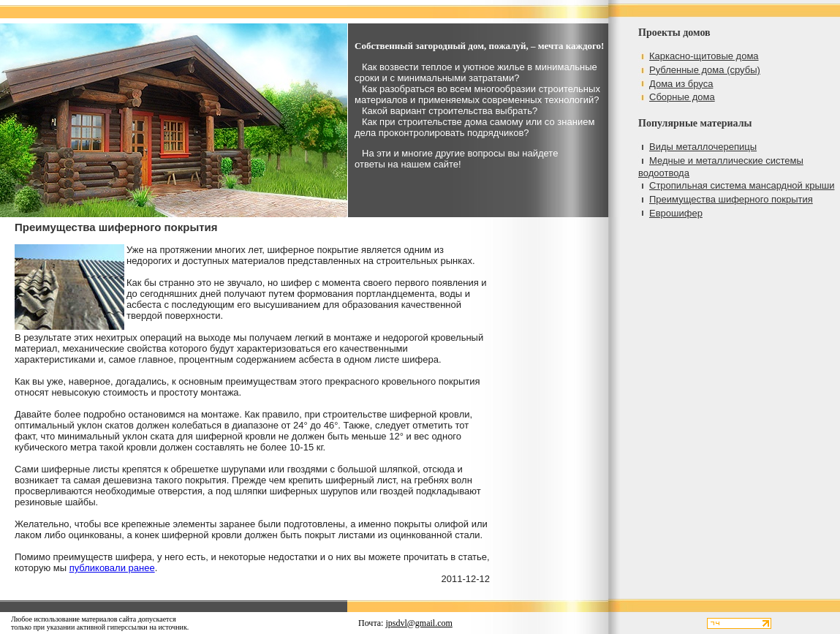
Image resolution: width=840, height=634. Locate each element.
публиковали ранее (112, 568)
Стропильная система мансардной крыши (742, 185)
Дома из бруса (681, 84)
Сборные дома (682, 97)
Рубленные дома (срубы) (705, 70)
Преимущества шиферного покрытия (731, 199)
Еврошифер (676, 213)
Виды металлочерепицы (703, 147)
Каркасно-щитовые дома (704, 56)
